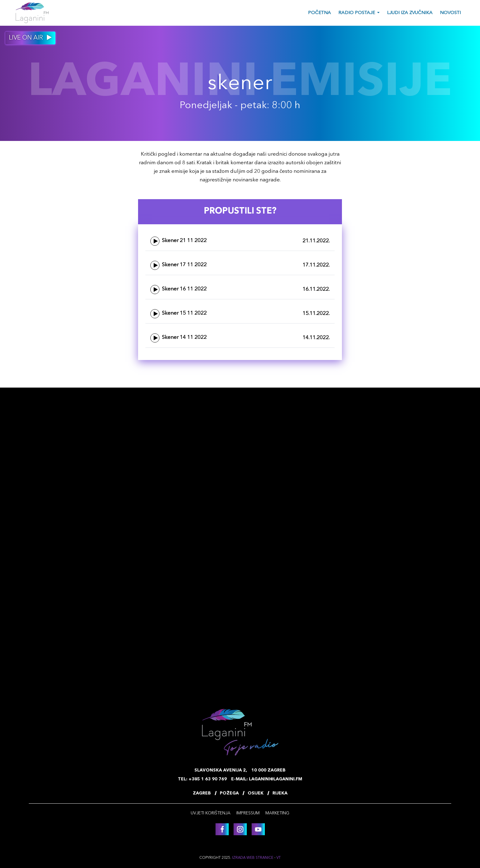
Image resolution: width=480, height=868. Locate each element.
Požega (229, 793)
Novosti (450, 13)
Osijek (256, 793)
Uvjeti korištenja (211, 813)
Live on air (30, 38)
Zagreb (202, 793)
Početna (319, 13)
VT (279, 858)
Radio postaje (357, 13)
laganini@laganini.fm (276, 779)
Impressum (248, 813)
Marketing (277, 813)
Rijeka (280, 793)
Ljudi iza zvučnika (410, 13)
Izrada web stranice (253, 858)
